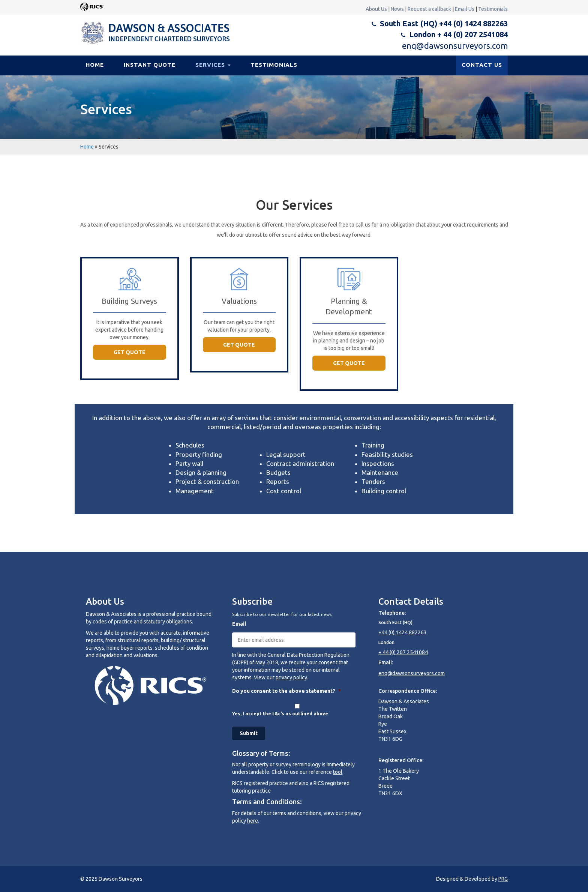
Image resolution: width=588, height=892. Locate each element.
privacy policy (291, 677)
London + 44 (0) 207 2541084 (458, 34)
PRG (503, 879)
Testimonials (493, 9)
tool (338, 772)
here (253, 821)
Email (239, 624)
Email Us (465, 9)
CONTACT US (482, 65)
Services (213, 65)
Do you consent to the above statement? (286, 691)
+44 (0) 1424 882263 (403, 632)
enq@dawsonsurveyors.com (455, 46)
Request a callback (429, 9)
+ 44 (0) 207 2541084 (403, 652)
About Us (376, 9)
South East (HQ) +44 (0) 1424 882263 (444, 23)
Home (95, 65)
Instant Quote (150, 65)
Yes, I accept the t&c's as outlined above (280, 714)
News (397, 9)
